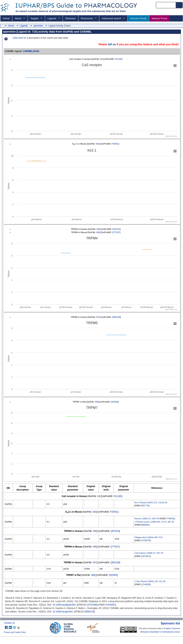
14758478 (146, 540)
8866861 (145, 525)
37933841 (110, 605)
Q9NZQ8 (116, 317)
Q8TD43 (116, 229)
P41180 (118, 59)
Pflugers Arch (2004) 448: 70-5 (149, 537)
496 (98, 229)
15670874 (146, 556)
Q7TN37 (116, 232)
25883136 (89, 612)
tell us (112, 44)
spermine (38, 26)
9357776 (145, 506)
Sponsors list (170, 623)
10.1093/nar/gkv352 (63, 612)
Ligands (52, 18)
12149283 (146, 584)
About (18, 18)
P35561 (115, 144)
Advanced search (111, 18)
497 (98, 317)
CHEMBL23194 (31, 51)
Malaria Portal (159, 18)
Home (6, 18)
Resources (87, 18)
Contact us (9, 623)
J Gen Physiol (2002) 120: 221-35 (150, 581)
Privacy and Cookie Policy (15, 632)
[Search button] (179, 5)
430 (97, 144)
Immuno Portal (138, 18)
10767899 (92, 605)
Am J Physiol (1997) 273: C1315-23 (151, 503)
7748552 (170, 519)
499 (96, 402)
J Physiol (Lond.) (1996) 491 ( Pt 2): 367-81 (154, 522)
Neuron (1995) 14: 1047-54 (147, 519)
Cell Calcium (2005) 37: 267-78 (149, 553)
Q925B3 (115, 402)
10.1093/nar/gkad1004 (64, 605)
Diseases (70, 18)
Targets (34, 18)
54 (101, 59)
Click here (18, 38)
